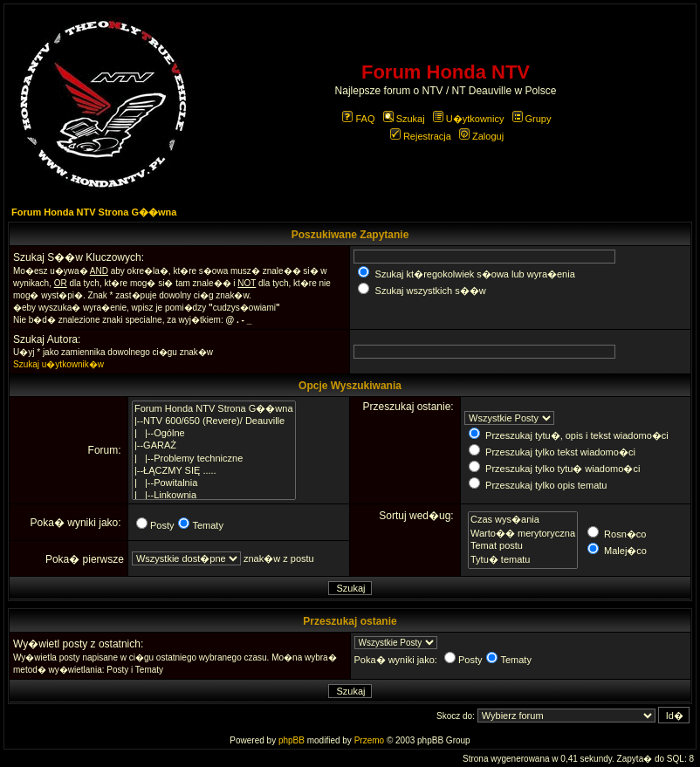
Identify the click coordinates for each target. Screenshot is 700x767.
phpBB (292, 740)
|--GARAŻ (214, 446)
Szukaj (404, 119)
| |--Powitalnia (214, 483)
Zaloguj (481, 136)
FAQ (358, 119)
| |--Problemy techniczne (214, 459)
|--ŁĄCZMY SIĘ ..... (214, 471)
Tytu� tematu (523, 559)
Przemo (369, 740)
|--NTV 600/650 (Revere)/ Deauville (214, 421)
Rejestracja (421, 136)
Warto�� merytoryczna (523, 533)
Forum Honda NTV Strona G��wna (94, 212)
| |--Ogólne (214, 434)
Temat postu (523, 546)
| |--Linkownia (214, 496)
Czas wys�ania (523, 519)
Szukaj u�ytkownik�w (58, 364)
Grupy (532, 119)
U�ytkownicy (469, 119)
